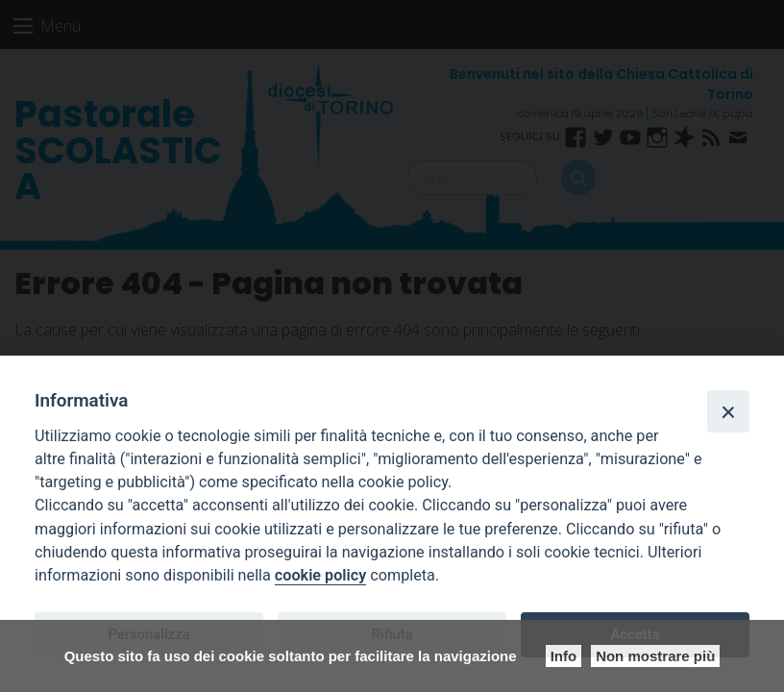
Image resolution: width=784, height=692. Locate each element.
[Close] (728, 411)
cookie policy (320, 575)
